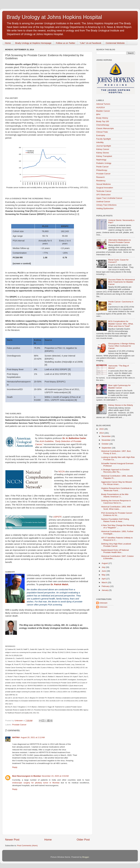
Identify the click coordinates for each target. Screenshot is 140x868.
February (106, 586)
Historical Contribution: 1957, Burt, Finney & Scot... (116, 452)
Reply (15, 767)
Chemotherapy (103, 125)
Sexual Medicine (103, 184)
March (105, 582)
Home (8, 43)
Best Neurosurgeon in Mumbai (27, 776)
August (105, 563)
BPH (98, 114)
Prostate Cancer (19, 725)
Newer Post (12, 840)
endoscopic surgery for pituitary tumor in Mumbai (37, 783)
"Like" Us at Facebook (90, 43)
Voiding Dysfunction (105, 208)
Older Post (83, 840)
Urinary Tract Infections (106, 205)
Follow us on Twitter (65, 43)
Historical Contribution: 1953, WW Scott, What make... (116, 508)
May (104, 575)
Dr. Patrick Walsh (59, 584)
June (104, 571)
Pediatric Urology (104, 163)
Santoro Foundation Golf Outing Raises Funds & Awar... (115, 520)
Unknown (103, 603)
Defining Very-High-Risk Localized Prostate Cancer (116, 545)
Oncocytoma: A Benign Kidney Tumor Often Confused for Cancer (121, 346)
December (106, 436)
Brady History (102, 118)
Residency (101, 181)
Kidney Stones (103, 153)
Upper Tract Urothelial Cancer (109, 198)
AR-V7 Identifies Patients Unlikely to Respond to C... (117, 539)
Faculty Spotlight (104, 139)
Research (100, 177)
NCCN (62, 472)
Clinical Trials (102, 132)
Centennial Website (115, 43)
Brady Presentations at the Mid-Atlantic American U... (115, 495)
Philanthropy (102, 170)
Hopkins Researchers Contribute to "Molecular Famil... (117, 489)
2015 (102, 429)
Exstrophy (101, 135)
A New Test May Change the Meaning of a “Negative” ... (118, 526)
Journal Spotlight (104, 146)
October (105, 444)
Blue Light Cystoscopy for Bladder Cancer (119, 386)
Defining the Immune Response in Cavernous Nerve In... (116, 502)
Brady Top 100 (103, 121)
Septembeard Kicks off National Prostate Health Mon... (115, 551)
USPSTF (57, 517)
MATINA (16, 737)
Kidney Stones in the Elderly (121, 405)
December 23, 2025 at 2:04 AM (55, 776)
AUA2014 (100, 107)
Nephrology (101, 160)
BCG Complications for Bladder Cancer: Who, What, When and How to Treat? (121, 324)
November (106, 440)
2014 (102, 433)
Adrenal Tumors (103, 104)
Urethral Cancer (103, 202)
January (105, 590)
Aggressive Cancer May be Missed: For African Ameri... (117, 483)
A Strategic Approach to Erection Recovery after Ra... (115, 471)
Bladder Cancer (103, 111)
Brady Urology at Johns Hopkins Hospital (54, 17)
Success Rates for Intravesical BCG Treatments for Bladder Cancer (121, 282)
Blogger (86, 857)
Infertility (100, 142)
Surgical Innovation (105, 188)
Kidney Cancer (103, 149)
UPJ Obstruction (103, 195)
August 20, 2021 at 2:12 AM (33, 737)
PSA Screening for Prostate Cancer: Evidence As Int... (117, 514)
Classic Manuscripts (105, 128)
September (107, 448)
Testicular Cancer (104, 191)
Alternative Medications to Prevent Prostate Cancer (120, 241)
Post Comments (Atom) (27, 846)
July (104, 567)
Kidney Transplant (104, 156)
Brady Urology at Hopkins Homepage (33, 43)
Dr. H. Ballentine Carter (74, 438)
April (104, 579)
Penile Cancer (102, 167)
